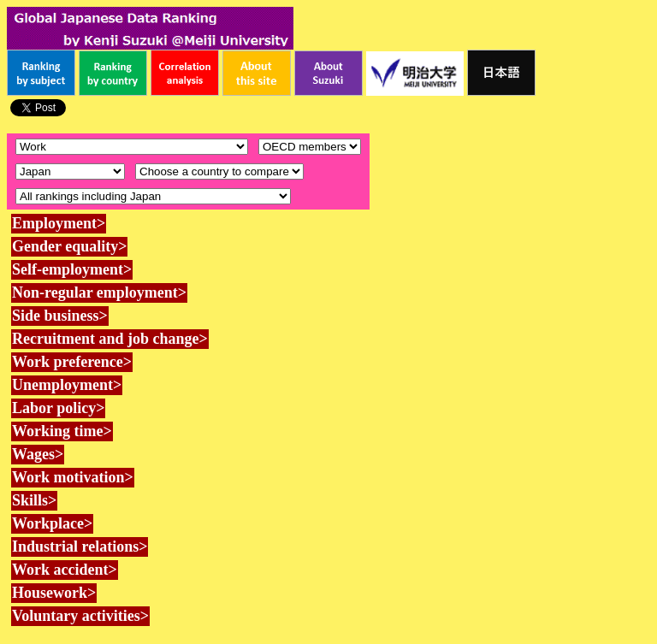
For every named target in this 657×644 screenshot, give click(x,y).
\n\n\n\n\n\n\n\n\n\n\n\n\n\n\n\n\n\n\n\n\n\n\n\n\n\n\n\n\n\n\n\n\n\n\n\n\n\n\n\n (219, 171)
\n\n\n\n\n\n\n (310, 147)
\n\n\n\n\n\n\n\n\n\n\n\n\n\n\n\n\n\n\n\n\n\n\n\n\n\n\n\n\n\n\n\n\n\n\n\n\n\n (70, 171)
